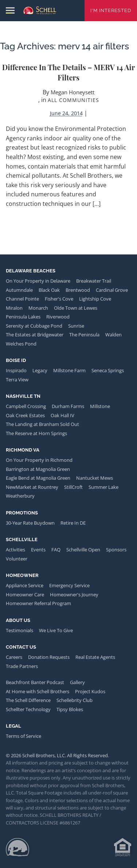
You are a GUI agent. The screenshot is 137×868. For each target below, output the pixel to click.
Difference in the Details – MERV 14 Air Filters (69, 72)
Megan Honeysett (73, 92)
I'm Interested (111, 10)
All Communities (73, 100)
